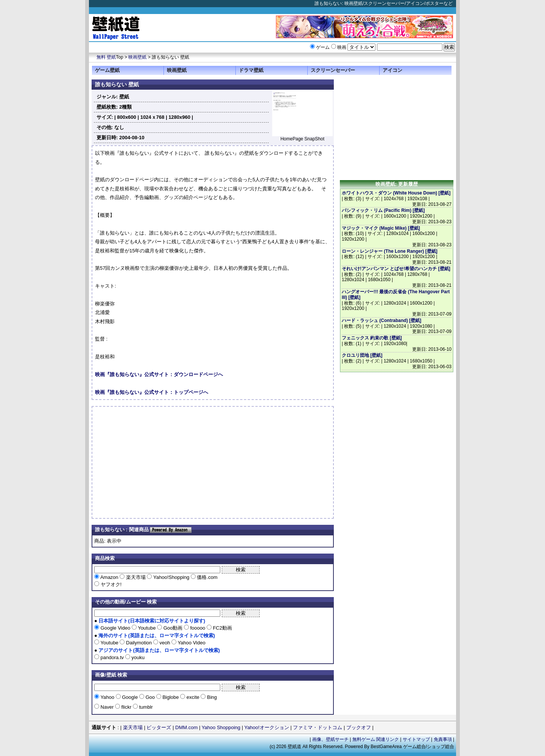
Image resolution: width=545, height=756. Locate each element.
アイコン (392, 70)
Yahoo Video (191, 643)
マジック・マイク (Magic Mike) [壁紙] (381, 228)
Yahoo (107, 697)
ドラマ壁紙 (251, 70)
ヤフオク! (110, 584)
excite (193, 697)
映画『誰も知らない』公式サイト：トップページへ (152, 392)
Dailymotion (139, 643)
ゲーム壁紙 (107, 70)
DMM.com (186, 727)
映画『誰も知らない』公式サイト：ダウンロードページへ (159, 374)
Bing (211, 697)
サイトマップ (416, 739)
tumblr (145, 707)
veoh (165, 643)
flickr (126, 707)
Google (130, 697)
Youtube (147, 628)
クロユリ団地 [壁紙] (362, 355)
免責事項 (443, 739)
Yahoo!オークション (266, 727)
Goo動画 (173, 628)
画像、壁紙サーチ (330, 739)
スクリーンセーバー (333, 70)
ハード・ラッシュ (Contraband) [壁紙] (381, 320)
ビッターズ (159, 727)
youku (137, 657)
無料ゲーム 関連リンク (376, 739)
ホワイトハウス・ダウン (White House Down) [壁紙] (396, 193)
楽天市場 (136, 577)
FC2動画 (222, 628)
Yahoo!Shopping (171, 577)
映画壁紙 (137, 57)
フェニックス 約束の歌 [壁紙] (372, 338)
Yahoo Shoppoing (221, 727)
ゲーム (323, 47)
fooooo (198, 628)
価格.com (207, 577)
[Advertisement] (159, 462)
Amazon (109, 577)
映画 (342, 47)
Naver (107, 707)
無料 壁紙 (106, 57)
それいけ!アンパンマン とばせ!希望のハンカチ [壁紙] (396, 269)
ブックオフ (359, 727)
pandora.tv (112, 657)
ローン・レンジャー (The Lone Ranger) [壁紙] (390, 251)
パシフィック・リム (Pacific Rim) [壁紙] (383, 210)
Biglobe (171, 697)
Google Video (115, 628)
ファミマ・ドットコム (318, 727)
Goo (150, 697)
